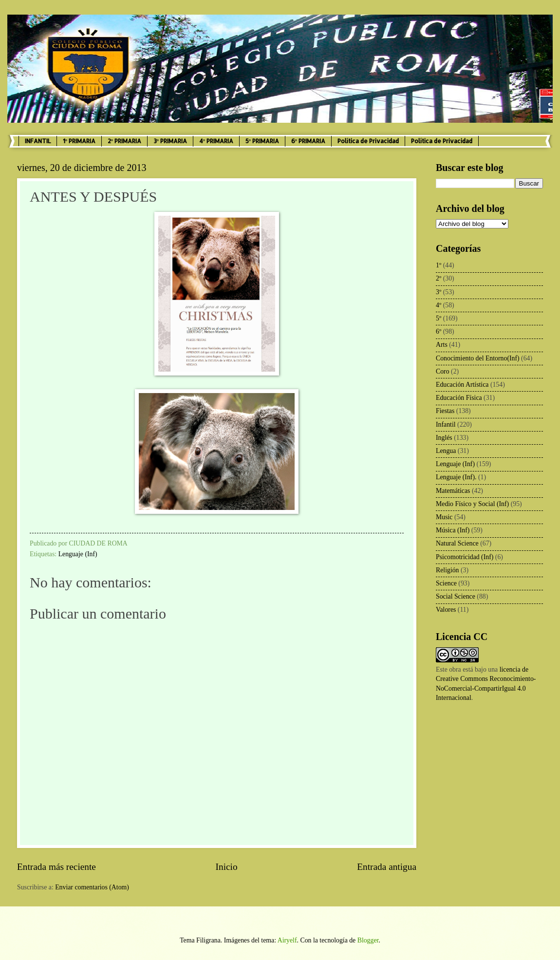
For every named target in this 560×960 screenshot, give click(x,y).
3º (439, 292)
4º (439, 305)
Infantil (446, 424)
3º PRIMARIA (170, 141)
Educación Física (459, 398)
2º (439, 278)
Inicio (227, 867)
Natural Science (457, 543)
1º (439, 265)
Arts (442, 345)
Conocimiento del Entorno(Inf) (478, 358)
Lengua (446, 451)
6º (439, 331)
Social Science (456, 596)
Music (444, 517)
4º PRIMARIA (216, 141)
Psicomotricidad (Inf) (465, 557)
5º (439, 318)
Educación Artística (462, 385)
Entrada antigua (387, 867)
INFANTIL (38, 141)
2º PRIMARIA (124, 141)
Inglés (444, 438)
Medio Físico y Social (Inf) (472, 504)
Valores (446, 610)
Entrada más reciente (56, 867)
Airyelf (287, 940)
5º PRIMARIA (262, 141)
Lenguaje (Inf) (78, 554)
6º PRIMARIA (308, 141)
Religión (448, 570)
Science (446, 583)
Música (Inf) (453, 530)
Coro (443, 371)
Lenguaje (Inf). (456, 477)
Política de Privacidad (368, 141)
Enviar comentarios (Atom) (92, 887)
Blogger (368, 940)
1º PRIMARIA (79, 141)
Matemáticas (453, 491)
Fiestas (445, 411)
